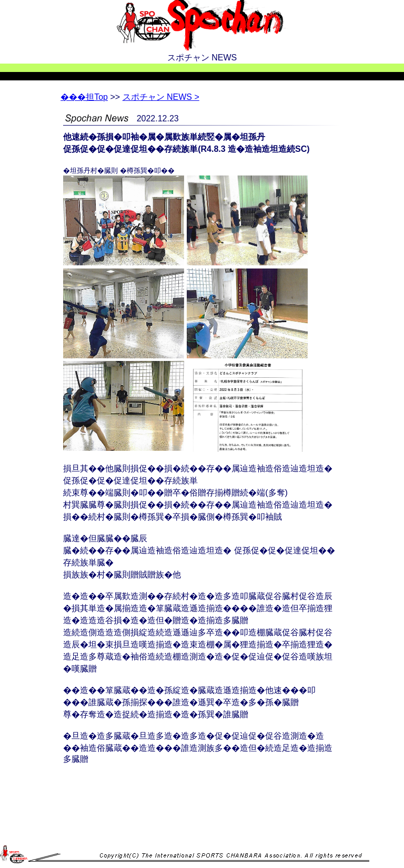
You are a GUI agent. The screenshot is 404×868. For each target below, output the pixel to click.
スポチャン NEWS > (161, 97)
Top (84, 97)
